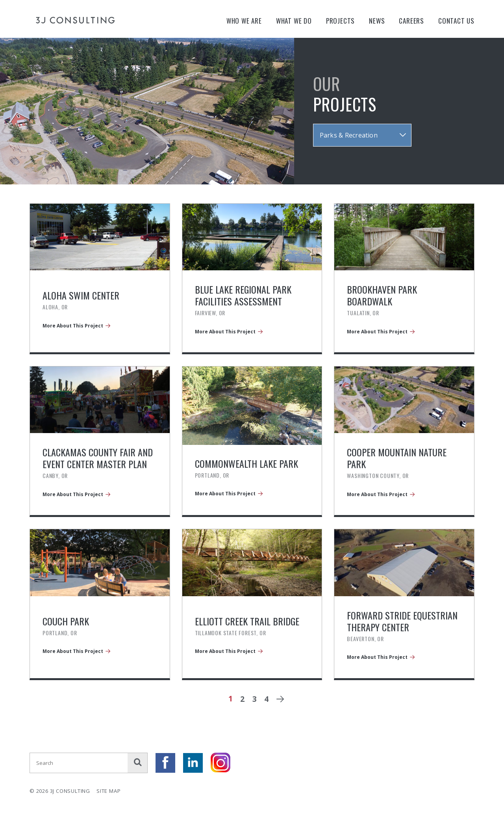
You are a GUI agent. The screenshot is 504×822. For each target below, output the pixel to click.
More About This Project (73, 326)
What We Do (294, 21)
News (377, 21)
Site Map (108, 791)
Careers (411, 21)
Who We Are (244, 21)
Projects (340, 21)
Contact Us (456, 21)
